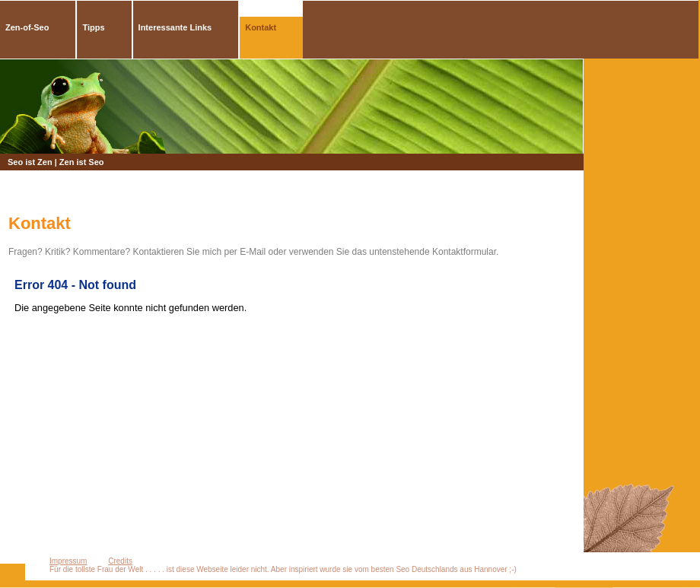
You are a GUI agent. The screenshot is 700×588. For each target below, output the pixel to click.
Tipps (93, 27)
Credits (120, 561)
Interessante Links (175, 27)
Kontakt (261, 27)
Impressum (68, 561)
